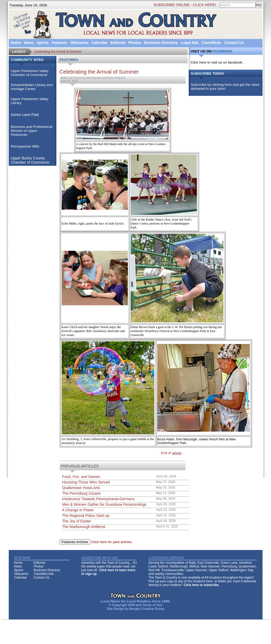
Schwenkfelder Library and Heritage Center (32, 87)
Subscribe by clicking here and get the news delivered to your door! (225, 87)
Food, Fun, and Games (81, 477)
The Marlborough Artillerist (84, 527)
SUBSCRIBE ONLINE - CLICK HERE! (185, 5)
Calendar (100, 43)
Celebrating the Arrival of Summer (58, 52)
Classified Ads (44, 574)
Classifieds (211, 43)
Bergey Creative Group (147, 609)
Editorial (118, 43)
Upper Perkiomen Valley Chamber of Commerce (30, 73)
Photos (135, 43)
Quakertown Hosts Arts (81, 488)
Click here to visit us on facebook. (217, 62)
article (177, 453)
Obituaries (79, 43)
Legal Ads (190, 43)
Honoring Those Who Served (86, 482)
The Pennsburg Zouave (82, 493)
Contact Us (234, 43)
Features (59, 43)
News (29, 43)
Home (16, 43)
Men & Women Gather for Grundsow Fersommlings (104, 504)
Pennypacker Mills (25, 146)
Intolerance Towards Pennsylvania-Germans (98, 499)
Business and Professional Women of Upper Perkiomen (32, 131)
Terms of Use (152, 605)
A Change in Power (78, 510)
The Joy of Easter (77, 521)
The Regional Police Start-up (86, 516)
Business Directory (161, 43)
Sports (43, 43)
